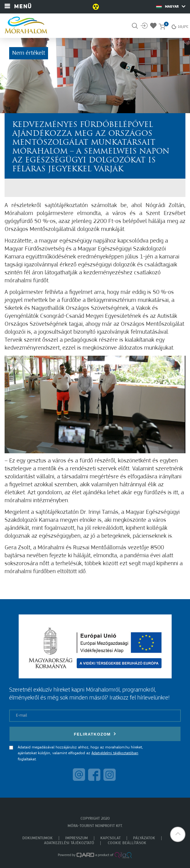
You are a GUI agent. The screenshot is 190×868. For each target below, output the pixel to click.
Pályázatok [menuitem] (144, 838)
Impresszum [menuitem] (76, 838)
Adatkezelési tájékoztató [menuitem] (69, 843)
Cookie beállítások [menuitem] (127, 843)
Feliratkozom (95, 734)
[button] (178, 834)
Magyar (171, 6)
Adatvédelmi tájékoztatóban (115, 753)
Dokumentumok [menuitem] (37, 838)
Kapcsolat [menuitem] (110, 838)
